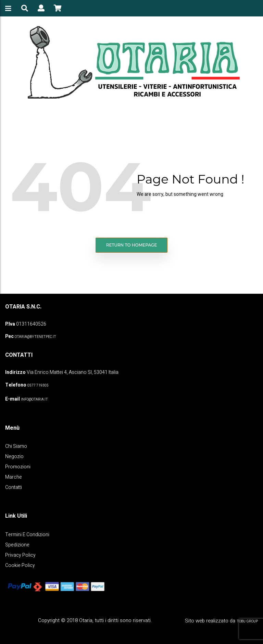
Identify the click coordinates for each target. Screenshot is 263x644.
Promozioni (18, 467)
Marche (14, 477)
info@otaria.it (34, 400)
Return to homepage (132, 245)
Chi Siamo (16, 446)
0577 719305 (38, 386)
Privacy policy (20, 555)
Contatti (14, 487)
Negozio (14, 457)
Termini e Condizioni (27, 535)
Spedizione (17, 545)
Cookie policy (20, 565)
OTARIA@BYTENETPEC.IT (35, 337)
